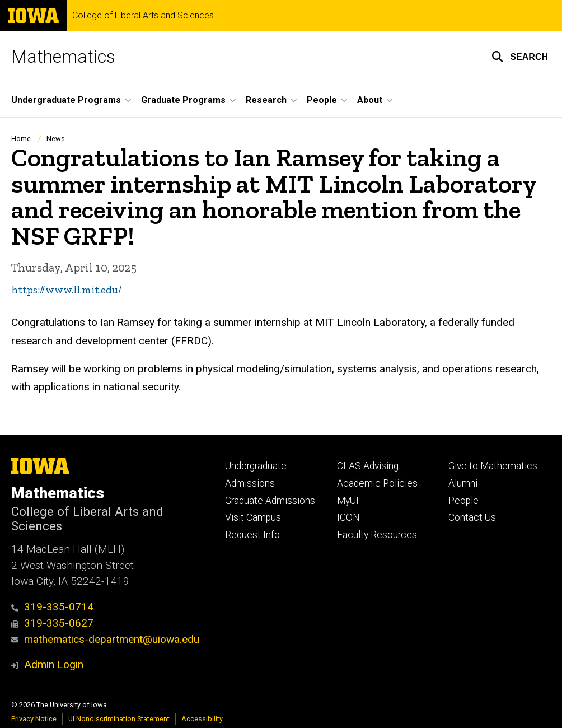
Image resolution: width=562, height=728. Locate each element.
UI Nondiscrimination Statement (119, 719)
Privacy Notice (34, 719)
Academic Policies (377, 483)
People (463, 501)
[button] (520, 57)
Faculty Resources (377, 535)
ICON (348, 517)
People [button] (322, 100)
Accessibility (202, 719)
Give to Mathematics (493, 466)
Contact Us (472, 517)
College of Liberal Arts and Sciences (143, 16)
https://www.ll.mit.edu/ (67, 290)
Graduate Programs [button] (183, 100)
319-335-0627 (52, 623)
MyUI (348, 501)
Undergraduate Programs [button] (66, 100)
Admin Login (54, 664)
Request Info (252, 535)
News (56, 139)
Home (21, 139)
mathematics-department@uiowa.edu (105, 639)
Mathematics (63, 57)
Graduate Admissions (270, 501)
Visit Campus (253, 517)
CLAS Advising (368, 466)
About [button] (370, 100)
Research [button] (266, 100)
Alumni (463, 483)
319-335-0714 (52, 607)
